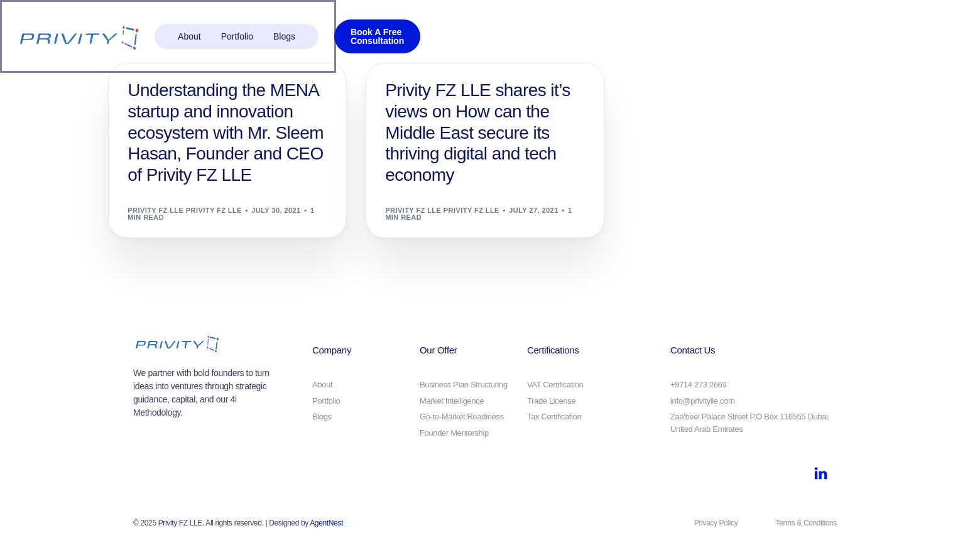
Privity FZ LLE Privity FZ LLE (185, 210)
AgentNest (326, 523)
